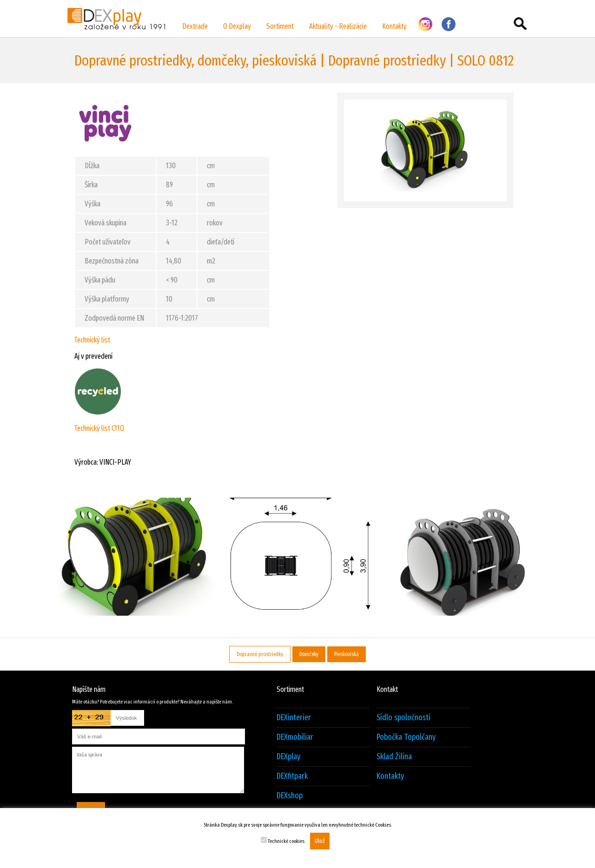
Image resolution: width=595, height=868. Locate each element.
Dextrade (195, 26)
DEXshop (290, 796)
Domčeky (309, 654)
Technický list (92, 340)
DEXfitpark (292, 776)
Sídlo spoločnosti (403, 718)
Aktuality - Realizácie (338, 26)
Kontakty (394, 26)
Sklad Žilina (394, 757)
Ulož (320, 841)
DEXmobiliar (295, 737)
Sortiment (280, 26)
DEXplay (288, 757)
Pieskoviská (347, 654)
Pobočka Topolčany (406, 737)
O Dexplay (237, 26)
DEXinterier (294, 718)
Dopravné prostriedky (260, 654)
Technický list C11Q (99, 428)
